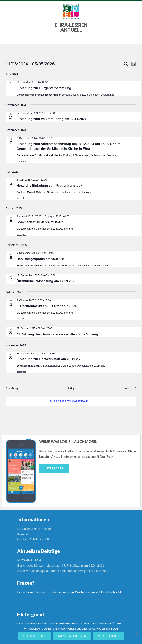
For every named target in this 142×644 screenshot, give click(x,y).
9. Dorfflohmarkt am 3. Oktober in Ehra (47, 306)
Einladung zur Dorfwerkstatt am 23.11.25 (48, 359)
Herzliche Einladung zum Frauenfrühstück (49, 186)
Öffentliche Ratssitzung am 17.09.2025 (46, 281)
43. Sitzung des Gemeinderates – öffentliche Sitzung (57, 334)
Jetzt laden (54, 468)
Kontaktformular (46, 592)
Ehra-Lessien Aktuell (71, 27)
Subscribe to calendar (69, 401)
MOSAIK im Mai (29, 560)
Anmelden (24, 534)
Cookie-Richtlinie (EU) (33, 539)
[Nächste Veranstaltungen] (130, 388)
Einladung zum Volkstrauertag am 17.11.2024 (52, 119)
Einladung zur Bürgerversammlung (44, 88)
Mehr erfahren (109, 636)
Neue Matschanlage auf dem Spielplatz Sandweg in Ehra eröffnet (62, 571)
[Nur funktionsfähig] (137, 634)
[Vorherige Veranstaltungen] (12, 388)
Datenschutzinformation (34, 528)
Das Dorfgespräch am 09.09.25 (40, 259)
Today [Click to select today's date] (71, 388)
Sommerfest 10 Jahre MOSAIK (40, 222)
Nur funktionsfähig (72, 636)
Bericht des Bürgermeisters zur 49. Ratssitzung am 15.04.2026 (61, 565)
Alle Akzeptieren (35, 636)
